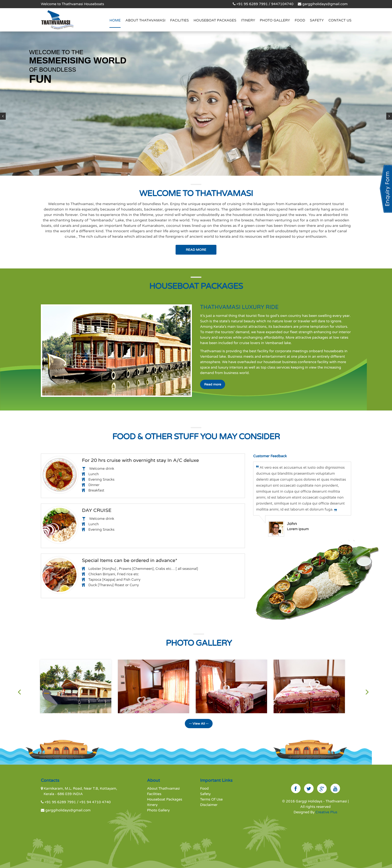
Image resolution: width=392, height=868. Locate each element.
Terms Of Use (211, 799)
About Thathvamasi (163, 789)
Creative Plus (326, 812)
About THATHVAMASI (146, 20)
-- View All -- (199, 724)
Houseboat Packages (215, 20)
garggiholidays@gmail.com (325, 4)
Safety (317, 20)
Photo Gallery (275, 20)
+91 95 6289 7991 (61, 802)
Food (300, 20)
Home (115, 20)
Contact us (340, 20)
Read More (196, 250)
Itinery (248, 20)
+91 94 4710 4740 (95, 802)
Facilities (180, 20)
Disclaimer (209, 805)
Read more (213, 384)
